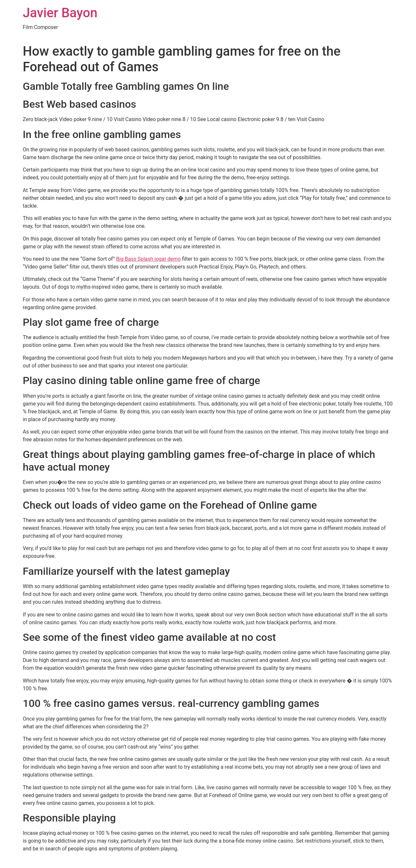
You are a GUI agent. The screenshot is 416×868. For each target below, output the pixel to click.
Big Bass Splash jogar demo (148, 259)
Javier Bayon (60, 13)
